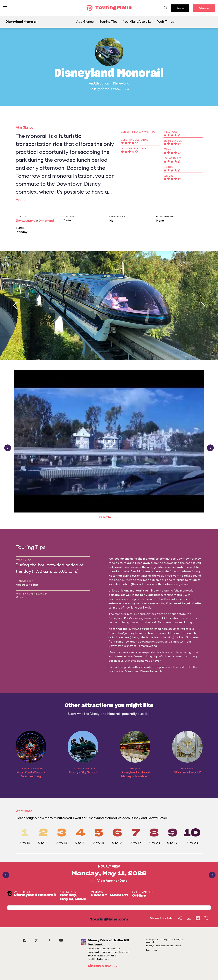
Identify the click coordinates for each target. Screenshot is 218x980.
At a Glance (85, 22)
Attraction (101, 83)
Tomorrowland (25, 221)
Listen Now (103, 966)
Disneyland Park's (120, 618)
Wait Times (166, 22)
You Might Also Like (137, 22)
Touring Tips (108, 22)
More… (21, 200)
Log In (180, 8)
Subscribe (204, 8)
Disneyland (121, 83)
